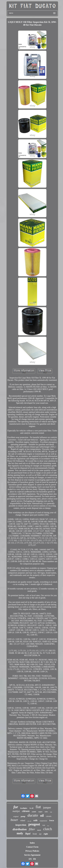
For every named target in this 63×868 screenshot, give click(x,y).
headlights (24, 808)
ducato (33, 815)
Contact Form (32, 847)
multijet (16, 811)
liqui (28, 834)
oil (42, 815)
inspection (21, 825)
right (46, 834)
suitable (34, 812)
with (35, 820)
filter (32, 829)
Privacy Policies (32, 851)
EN (30, 859)
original (16, 816)
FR (34, 859)
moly (20, 833)
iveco (52, 820)
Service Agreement (32, 855)
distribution (20, 829)
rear (51, 812)
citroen (26, 811)
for (16, 807)
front (35, 834)
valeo (46, 812)
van (44, 825)
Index (32, 843)
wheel (23, 820)
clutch (48, 829)
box (48, 826)
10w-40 (29, 821)
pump (23, 816)
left (40, 834)
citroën (49, 816)
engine (40, 812)
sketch (39, 830)
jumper (47, 808)
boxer (14, 820)
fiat (38, 807)
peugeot (34, 824)
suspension (43, 821)
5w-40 (31, 808)
